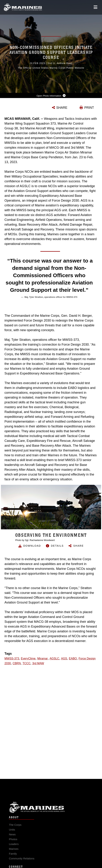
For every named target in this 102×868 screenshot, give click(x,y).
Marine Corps (51, 812)
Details (57, 546)
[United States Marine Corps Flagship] (23, 7)
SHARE (62, 108)
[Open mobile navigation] (95, 7)
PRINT (89, 108)
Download (32, 546)
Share (78, 546)
